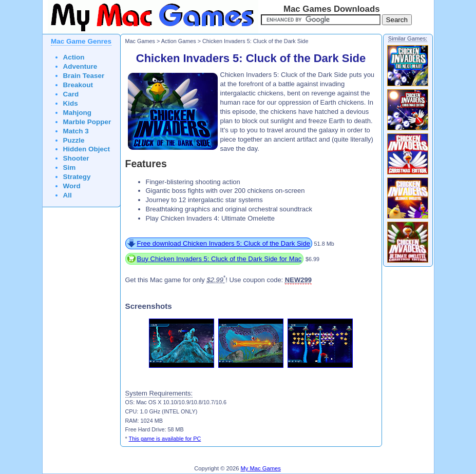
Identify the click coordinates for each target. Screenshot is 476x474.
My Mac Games (261, 468)
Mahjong (78, 113)
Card (71, 94)
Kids (71, 103)
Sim (70, 167)
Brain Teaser (84, 76)
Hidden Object (87, 149)
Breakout (78, 85)
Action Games (179, 41)
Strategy (77, 177)
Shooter (76, 158)
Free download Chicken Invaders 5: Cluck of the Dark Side (224, 243)
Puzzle (74, 140)
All (68, 195)
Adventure (80, 66)
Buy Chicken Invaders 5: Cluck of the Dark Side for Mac (220, 259)
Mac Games (140, 41)
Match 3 (76, 131)
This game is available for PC (165, 439)
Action (74, 57)
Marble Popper (87, 122)
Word (72, 186)
